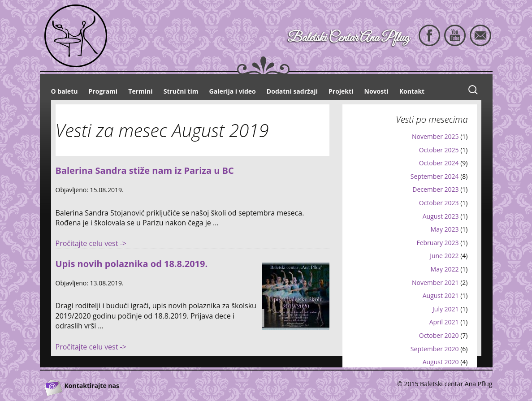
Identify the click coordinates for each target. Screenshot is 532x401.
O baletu (65, 91)
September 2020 (435, 349)
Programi (103, 91)
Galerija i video (233, 91)
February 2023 (437, 243)
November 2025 (435, 136)
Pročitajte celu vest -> (91, 243)
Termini (140, 91)
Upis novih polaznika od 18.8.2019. (132, 264)
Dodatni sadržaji (292, 91)
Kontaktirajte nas (92, 386)
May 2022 (445, 269)
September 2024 (435, 176)
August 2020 (441, 362)
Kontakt (412, 91)
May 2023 (445, 229)
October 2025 (439, 150)
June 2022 (444, 256)
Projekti (341, 91)
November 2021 (435, 282)
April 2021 (444, 322)
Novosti (376, 91)
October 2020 (439, 335)
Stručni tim (181, 91)
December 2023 (435, 189)
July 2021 (446, 309)
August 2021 (441, 295)
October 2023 (439, 203)
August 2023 (441, 216)
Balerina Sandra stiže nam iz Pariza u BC (145, 170)
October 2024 (439, 163)
